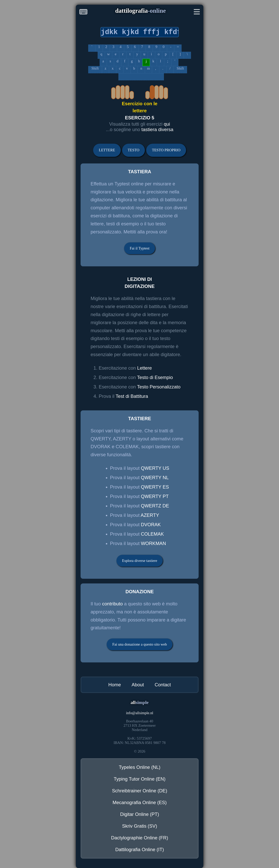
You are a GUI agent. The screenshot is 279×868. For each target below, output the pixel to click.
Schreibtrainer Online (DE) (139, 791)
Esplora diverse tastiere (139, 561)
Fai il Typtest (140, 248)
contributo (112, 604)
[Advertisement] (36, 127)
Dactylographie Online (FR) (140, 838)
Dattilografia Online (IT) (140, 849)
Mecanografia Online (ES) (140, 802)
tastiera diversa (157, 129)
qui (167, 124)
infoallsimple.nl (140, 713)
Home (115, 685)
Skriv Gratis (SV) (140, 826)
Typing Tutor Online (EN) (140, 779)
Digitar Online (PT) (140, 814)
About (138, 685)
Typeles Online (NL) (140, 767)
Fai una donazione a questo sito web (140, 644)
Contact (163, 685)
